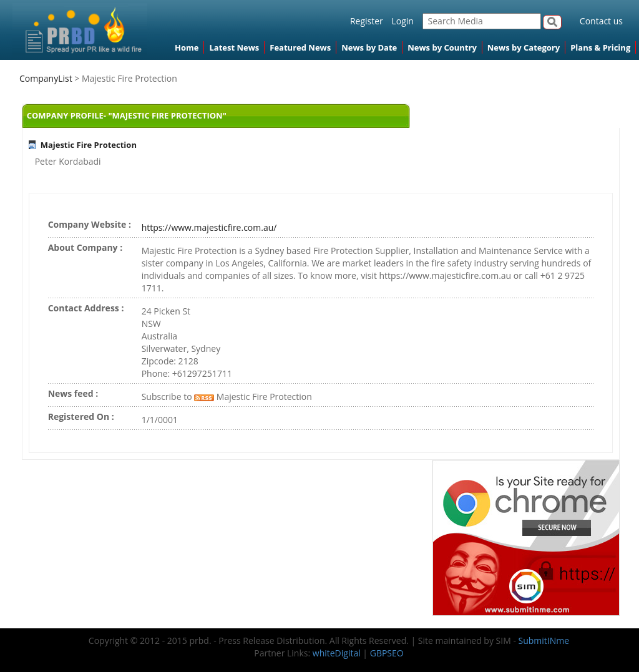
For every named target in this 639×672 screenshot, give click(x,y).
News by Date (369, 47)
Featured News (300, 47)
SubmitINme (544, 640)
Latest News (234, 47)
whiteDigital (337, 653)
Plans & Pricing (600, 47)
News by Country (442, 47)
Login (402, 21)
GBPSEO (387, 653)
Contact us (601, 21)
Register (367, 21)
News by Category (524, 47)
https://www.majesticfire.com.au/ (209, 227)
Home (187, 47)
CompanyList (47, 78)
